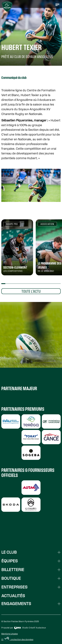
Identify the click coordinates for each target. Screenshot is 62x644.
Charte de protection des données (17, 640)
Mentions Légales (10, 634)
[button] (57, 5)
